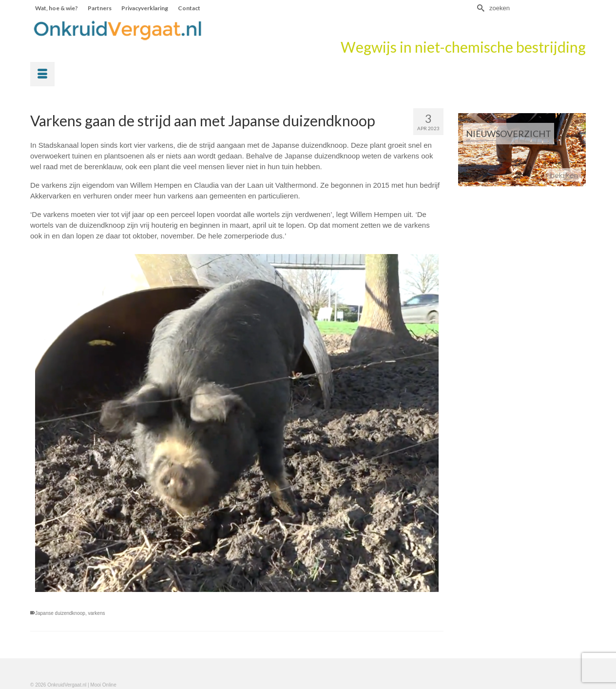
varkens (96, 613)
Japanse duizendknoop (60, 613)
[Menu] (42, 74)
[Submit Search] (480, 8)
